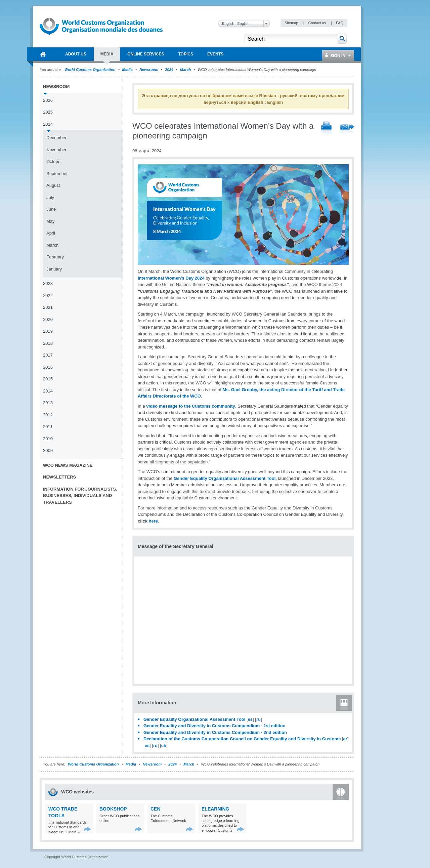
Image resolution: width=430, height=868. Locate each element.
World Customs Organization (90, 70)
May (51, 221)
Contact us (317, 23)
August (53, 185)
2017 (48, 355)
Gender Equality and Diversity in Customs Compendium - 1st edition (214, 726)
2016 (48, 367)
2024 (169, 70)
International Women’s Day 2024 (171, 278)
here (153, 521)
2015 (48, 379)
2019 (48, 331)
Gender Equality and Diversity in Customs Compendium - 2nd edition (215, 732)
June (51, 209)
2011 (48, 427)
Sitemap (292, 23)
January (54, 269)
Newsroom (149, 70)
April (51, 233)
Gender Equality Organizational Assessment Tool (225, 478)
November (56, 150)
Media (127, 70)
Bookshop (113, 809)
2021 (48, 307)
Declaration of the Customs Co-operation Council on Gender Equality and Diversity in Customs (242, 739)
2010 (48, 439)
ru (259, 719)
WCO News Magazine (68, 465)
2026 (48, 100)
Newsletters (59, 477)
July (50, 197)
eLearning (215, 809)
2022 (48, 296)
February (55, 257)
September (57, 174)
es (250, 719)
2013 (48, 403)
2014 (48, 391)
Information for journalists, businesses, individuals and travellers (80, 496)
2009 (48, 450)
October (54, 161)
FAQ (340, 23)
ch (164, 746)
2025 (48, 112)
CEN (156, 809)
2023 (48, 283)
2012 (48, 415)
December (56, 138)
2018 (48, 343)
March (185, 70)
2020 (48, 319)
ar (345, 739)
